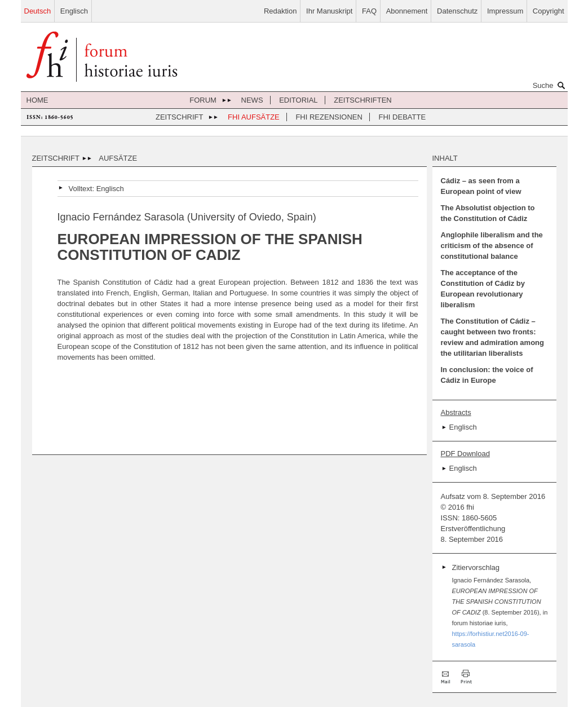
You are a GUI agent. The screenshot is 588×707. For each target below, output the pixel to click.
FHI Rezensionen (329, 117)
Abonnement (407, 11)
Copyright (549, 11)
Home (37, 100)
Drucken (466, 677)
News (252, 100)
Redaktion (280, 11)
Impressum (505, 11)
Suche (550, 85)
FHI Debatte (403, 117)
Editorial (298, 100)
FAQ (369, 11)
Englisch (74, 11)
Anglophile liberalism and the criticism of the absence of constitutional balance (492, 246)
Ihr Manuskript (329, 11)
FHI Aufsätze (254, 117)
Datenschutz (457, 11)
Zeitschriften (363, 100)
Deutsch (38, 11)
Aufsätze (118, 158)
